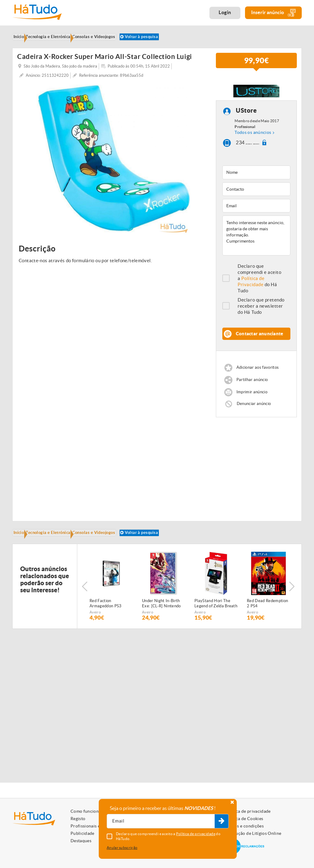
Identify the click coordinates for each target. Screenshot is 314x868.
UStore (246, 123)
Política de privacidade (248, 811)
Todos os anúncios (253, 145)
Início (23, 546)
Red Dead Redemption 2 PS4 (267, 628)
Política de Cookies (244, 819)
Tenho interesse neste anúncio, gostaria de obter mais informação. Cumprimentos (256, 248)
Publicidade (82, 833)
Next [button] (294, 611)
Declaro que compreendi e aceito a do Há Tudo (259, 291)
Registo (78, 819)
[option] (113, 171)
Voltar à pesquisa (39, 48)
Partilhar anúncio (252, 392)
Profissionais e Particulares (98, 826)
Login (225, 12)
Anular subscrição (122, 848)
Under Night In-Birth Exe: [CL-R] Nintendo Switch (161, 628)
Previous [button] (85, 611)
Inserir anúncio (273, 13)
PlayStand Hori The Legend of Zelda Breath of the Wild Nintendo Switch (216, 628)
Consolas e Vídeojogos (110, 546)
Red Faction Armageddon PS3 (106, 628)
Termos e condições (244, 826)
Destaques (81, 841)
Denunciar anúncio (254, 416)
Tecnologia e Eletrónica (58, 546)
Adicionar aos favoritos (258, 380)
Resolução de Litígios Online (253, 833)
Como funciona (86, 811)
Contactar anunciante (260, 346)
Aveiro (95, 637)
